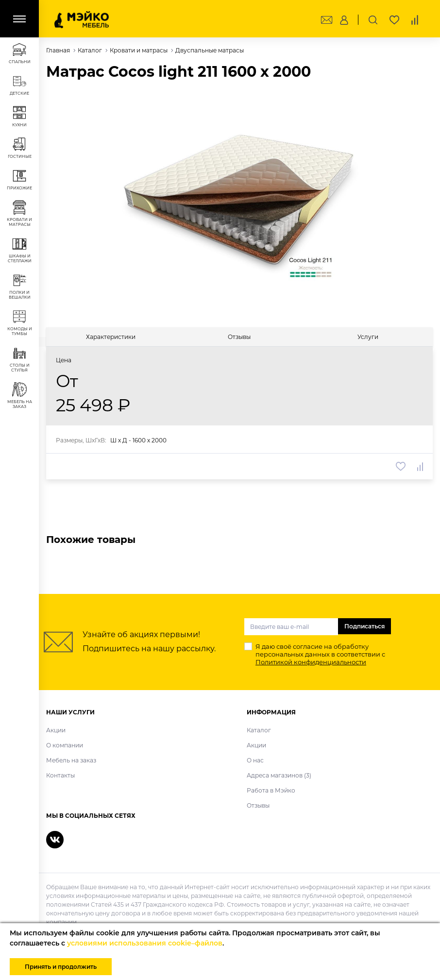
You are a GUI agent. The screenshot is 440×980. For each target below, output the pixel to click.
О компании (65, 745)
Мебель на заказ (71, 760)
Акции (56, 730)
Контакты (60, 775)
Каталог (259, 730)
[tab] (110, 337)
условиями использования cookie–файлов (145, 943)
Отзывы (258, 805)
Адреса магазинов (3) (279, 775)
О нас (255, 760)
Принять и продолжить (61, 967)
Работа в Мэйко (271, 790)
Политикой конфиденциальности (311, 662)
